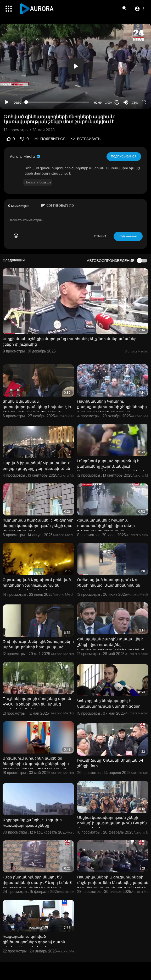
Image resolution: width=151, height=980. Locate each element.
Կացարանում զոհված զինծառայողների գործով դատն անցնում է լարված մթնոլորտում (34, 942)
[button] (139, 9)
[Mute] (126, 102)
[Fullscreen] (144, 102)
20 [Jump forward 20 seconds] (117, 102)
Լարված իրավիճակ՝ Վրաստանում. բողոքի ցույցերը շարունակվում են (37, 466)
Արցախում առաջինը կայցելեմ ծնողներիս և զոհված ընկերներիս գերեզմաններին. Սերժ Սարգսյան (36, 764)
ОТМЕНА (100, 236)
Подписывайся (124, 156)
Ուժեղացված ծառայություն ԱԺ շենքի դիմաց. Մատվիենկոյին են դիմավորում (109, 585)
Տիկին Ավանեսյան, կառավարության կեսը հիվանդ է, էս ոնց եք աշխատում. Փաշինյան (38, 407)
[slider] (58, 102)
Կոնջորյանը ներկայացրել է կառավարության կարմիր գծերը (109, 704)
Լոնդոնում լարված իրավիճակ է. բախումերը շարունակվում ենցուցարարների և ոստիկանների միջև (111, 469)
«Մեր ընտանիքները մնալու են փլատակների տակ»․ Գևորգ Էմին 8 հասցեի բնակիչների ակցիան (37, 883)
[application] (75, 66)
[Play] (7, 102)
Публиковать (128, 236)
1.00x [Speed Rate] (109, 103)
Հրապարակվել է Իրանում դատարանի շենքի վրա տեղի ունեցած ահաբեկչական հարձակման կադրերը (106, 528)
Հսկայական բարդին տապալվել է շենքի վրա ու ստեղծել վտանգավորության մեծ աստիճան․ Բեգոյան (112, 647)
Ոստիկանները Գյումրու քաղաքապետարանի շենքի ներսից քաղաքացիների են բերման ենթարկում (112, 410)
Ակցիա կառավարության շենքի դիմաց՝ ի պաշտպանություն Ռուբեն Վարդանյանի (112, 823)
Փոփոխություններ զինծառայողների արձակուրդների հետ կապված (38, 644)
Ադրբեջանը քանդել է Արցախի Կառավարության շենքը (32, 823)
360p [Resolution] (135, 103)
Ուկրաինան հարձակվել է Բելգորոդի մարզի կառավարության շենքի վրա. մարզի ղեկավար (38, 526)
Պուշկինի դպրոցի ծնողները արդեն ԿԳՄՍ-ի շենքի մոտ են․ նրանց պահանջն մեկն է (37, 704)
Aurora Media (25, 156)
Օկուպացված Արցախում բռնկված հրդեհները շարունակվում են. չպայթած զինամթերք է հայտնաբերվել (37, 588)
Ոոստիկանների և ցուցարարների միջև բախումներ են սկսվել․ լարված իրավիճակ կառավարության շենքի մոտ (113, 885)
